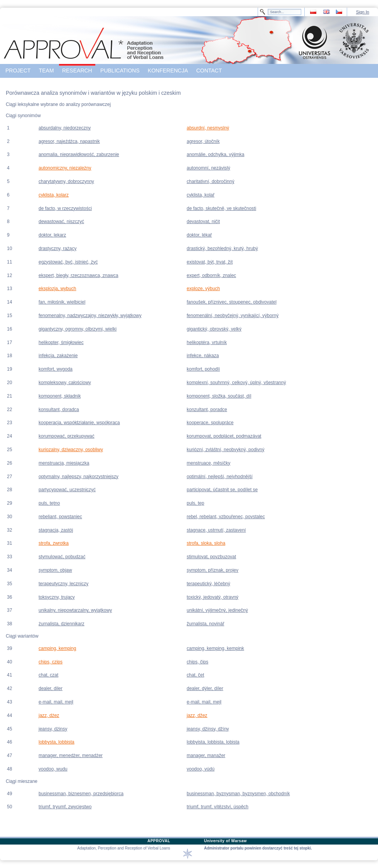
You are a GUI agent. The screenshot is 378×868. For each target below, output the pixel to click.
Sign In (363, 12)
